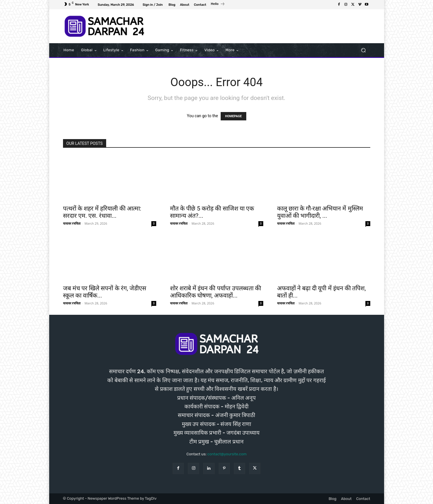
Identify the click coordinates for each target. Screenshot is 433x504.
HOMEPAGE (233, 116)
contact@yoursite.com (227, 454)
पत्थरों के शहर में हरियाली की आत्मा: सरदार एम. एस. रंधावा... (102, 212)
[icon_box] (218, 5)
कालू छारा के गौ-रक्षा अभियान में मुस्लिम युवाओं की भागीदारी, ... (320, 212)
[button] (364, 50)
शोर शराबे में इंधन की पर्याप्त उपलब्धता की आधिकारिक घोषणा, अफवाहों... (215, 292)
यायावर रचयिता (72, 223)
